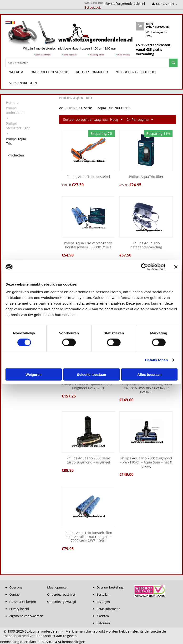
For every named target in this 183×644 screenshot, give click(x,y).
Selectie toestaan (92, 374)
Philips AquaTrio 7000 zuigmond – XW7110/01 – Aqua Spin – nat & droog (146, 462)
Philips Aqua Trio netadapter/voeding (146, 245)
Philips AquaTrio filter (146, 177)
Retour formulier (92, 72)
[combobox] (87, 63)
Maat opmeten (58, 587)
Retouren (103, 623)
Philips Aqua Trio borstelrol (88, 177)
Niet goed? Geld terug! (136, 72)
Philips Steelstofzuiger (18, 126)
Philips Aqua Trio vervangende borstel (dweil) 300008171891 (88, 245)
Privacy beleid (19, 609)
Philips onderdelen (15, 110)
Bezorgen (103, 602)
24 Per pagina (140, 120)
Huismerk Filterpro (23, 602)
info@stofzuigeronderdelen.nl (124, 4)
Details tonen (156, 360)
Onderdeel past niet (61, 594)
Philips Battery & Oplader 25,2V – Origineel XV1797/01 (88, 386)
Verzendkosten (23, 83)
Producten (16, 155)
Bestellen (103, 594)
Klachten (103, 616)
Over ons (16, 587)
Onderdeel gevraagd (50, 72)
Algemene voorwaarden (26, 616)
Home (11, 103)
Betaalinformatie (108, 609)
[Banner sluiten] (176, 267)
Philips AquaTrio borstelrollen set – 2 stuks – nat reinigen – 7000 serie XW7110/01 (88, 537)
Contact (15, 594)
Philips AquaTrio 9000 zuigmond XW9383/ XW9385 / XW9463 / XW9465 (146, 388)
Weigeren (33, 374)
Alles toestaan (149, 374)
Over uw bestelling (110, 587)
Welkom (16, 72)
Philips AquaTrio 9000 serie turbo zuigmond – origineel (88, 460)
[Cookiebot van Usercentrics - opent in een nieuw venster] (145, 267)
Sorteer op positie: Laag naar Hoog (93, 120)
